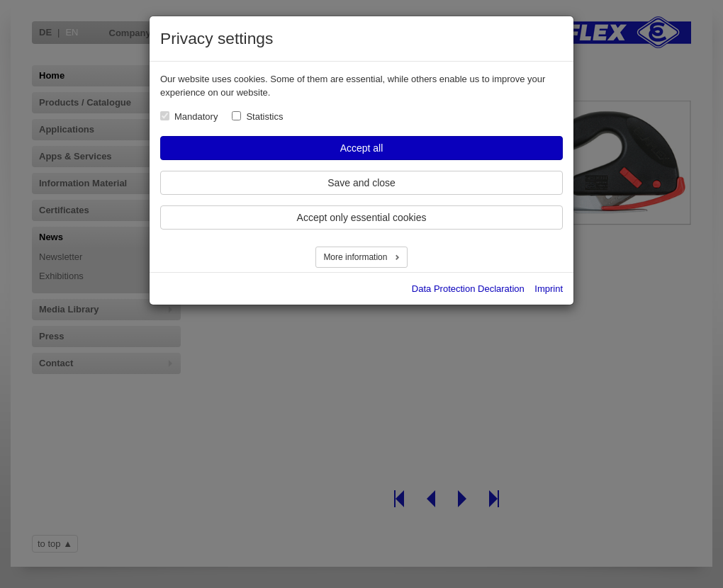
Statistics (264, 117)
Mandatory (196, 117)
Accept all (362, 148)
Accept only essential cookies (362, 217)
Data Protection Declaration (468, 289)
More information (356, 257)
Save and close (361, 183)
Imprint (549, 289)
